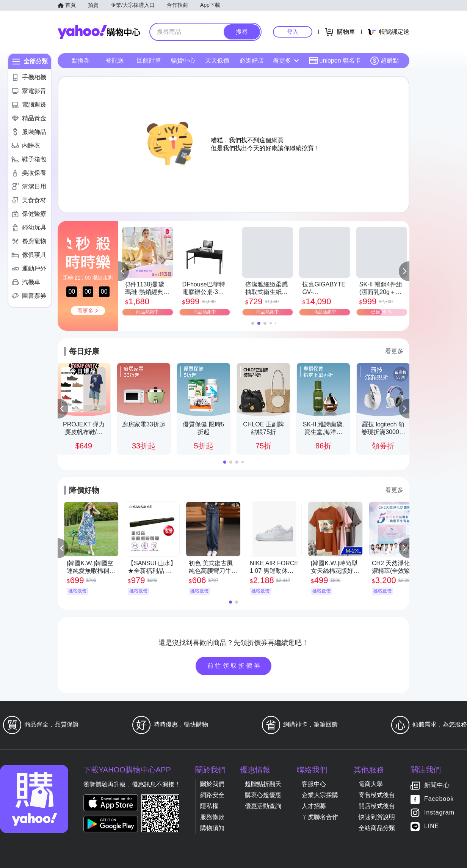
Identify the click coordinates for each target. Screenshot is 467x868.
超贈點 (384, 61)
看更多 (286, 61)
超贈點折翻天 (263, 784)
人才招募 (314, 806)
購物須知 (212, 828)
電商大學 (371, 784)
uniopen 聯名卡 (335, 61)
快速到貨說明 (377, 817)
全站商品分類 (377, 828)
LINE (432, 826)
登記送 (115, 61)
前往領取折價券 (235, 666)
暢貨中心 (183, 61)
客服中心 (314, 784)
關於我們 (212, 784)
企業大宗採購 (320, 795)
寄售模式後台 (377, 795)
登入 (293, 32)
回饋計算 (149, 61)
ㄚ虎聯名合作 (320, 817)
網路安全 (212, 795)
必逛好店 (252, 61)
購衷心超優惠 (263, 795)
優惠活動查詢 (263, 806)
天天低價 (217, 61)
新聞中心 (437, 785)
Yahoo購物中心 (99, 32)
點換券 (81, 61)
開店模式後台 (377, 806)
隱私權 (209, 806)
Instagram (439, 813)
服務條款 (212, 817)
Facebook (439, 799)
